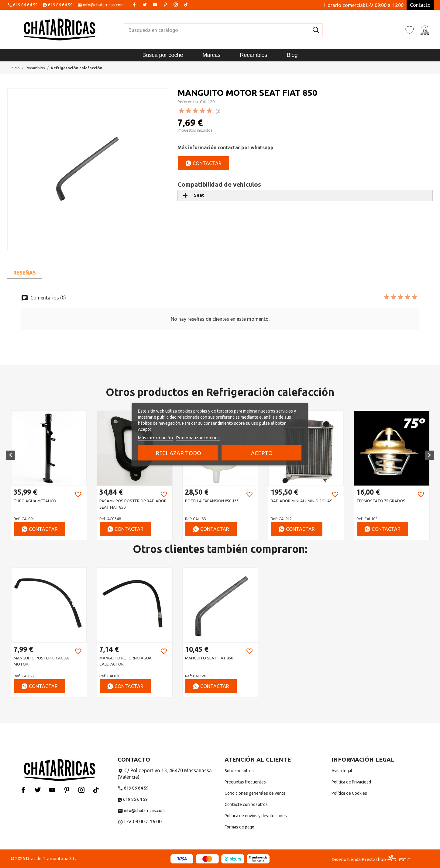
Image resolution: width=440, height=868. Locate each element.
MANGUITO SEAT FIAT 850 (209, 658)
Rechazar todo (178, 453)
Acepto (262, 453)
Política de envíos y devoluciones (256, 816)
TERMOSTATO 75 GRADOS (381, 501)
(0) (218, 111)
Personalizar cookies (198, 437)
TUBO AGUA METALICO (35, 501)
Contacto (420, 5)
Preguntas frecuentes (245, 782)
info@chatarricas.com (103, 5)
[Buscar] (217, 30)
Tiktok (186, 5)
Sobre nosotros (239, 771)
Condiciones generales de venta (255, 793)
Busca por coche (163, 55)
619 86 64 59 (25, 5)
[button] (11, 455)
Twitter (145, 5)
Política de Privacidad (351, 782)
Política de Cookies (349, 793)
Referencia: (188, 102)
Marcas (211, 55)
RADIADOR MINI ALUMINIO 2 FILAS (302, 501)
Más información (155, 437)
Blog (292, 55)
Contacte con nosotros (246, 804)
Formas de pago (239, 827)
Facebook (134, 5)
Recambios (254, 55)
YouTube (155, 5)
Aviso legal (342, 771)
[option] (49, 475)
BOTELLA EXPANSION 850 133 (212, 501)
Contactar (203, 163)
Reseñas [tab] (25, 273)
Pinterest (165, 5)
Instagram (176, 5)
